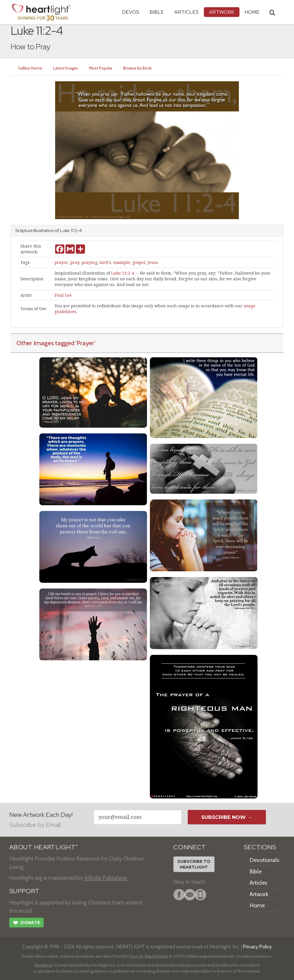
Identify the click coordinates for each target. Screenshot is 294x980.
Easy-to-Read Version (149, 956)
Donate (26, 923)
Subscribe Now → (227, 817)
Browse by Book (137, 68)
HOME (252, 12)
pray (75, 263)
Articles (186, 12)
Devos (131, 12)
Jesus (153, 263)
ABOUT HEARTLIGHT (43, 847)
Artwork (222, 12)
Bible (157, 12)
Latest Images (66, 68)
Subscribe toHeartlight (194, 864)
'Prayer (85, 343)
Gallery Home (30, 68)
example (122, 263)
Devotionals (264, 860)
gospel (139, 263)
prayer (61, 263)
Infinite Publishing (106, 878)
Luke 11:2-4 (123, 273)
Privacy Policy (257, 947)
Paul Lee (63, 295)
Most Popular (101, 68)
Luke (65, 230)
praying (89, 263)
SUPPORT (24, 891)
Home (257, 905)
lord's (105, 263)
